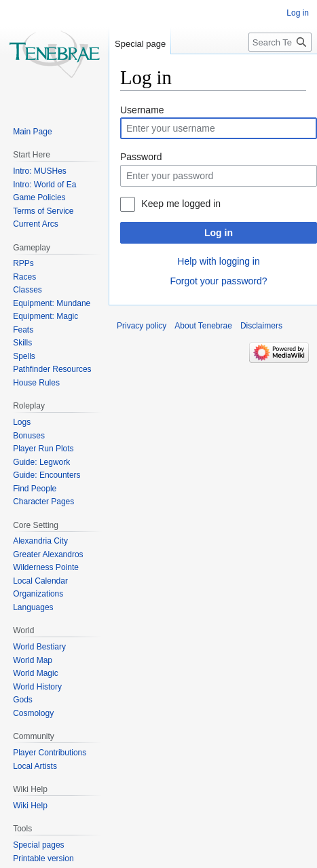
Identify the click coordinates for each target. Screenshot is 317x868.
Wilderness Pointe (46, 567)
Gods (23, 700)
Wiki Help (30, 806)
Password (141, 157)
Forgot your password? (218, 281)
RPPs (23, 263)
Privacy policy (142, 326)
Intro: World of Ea (44, 185)
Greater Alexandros (48, 554)
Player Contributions (50, 753)
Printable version (43, 858)
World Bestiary (39, 647)
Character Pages (43, 502)
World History (37, 687)
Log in (219, 233)
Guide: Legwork (41, 462)
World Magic (35, 673)
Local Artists (35, 766)
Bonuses (29, 436)
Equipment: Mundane (52, 303)
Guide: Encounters (46, 475)
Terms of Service (43, 211)
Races (24, 277)
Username (142, 110)
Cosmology (33, 713)
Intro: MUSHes (40, 171)
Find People (35, 489)
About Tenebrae (203, 326)
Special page (140, 44)
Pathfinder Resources (52, 369)
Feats (23, 330)
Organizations (38, 594)
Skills (22, 343)
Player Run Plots (43, 449)
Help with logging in (218, 261)
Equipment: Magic (45, 316)
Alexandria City (40, 541)
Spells (24, 356)
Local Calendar (40, 581)
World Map (33, 660)
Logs (22, 422)
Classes (27, 290)
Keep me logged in (181, 204)
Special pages (38, 845)
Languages (33, 607)
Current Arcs (36, 224)
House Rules (36, 383)
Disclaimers (261, 326)
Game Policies (39, 197)
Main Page (32, 132)
